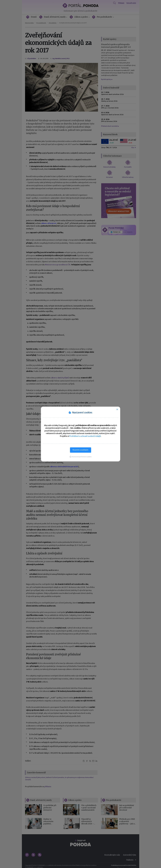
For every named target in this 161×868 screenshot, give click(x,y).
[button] (81, 457)
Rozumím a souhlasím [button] (80, 450)
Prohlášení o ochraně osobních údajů (85, 436)
